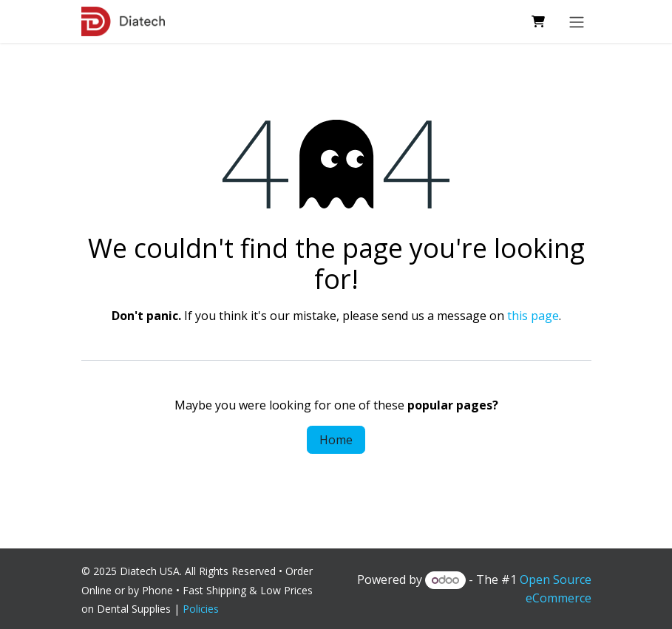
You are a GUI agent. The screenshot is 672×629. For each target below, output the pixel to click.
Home (336, 440)
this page (533, 316)
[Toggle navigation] (577, 21)
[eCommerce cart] (538, 21)
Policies (204, 609)
